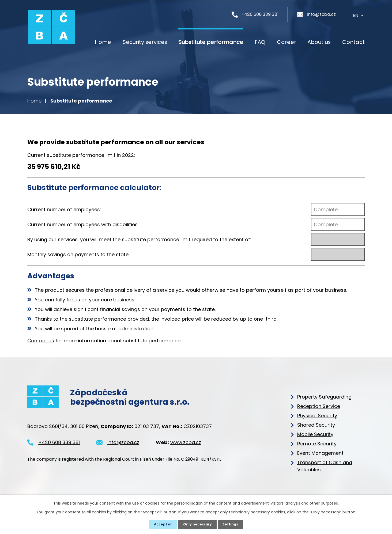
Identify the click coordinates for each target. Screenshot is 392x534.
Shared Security (316, 425)
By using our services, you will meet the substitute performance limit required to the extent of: (139, 239)
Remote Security (317, 444)
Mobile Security (315, 434)
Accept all (163, 524)
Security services (145, 42)
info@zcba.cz (123, 446)
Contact (353, 42)
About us (319, 42)
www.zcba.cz (186, 446)
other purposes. (324, 503)
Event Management (320, 453)
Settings (231, 524)
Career (287, 42)
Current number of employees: (64, 209)
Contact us (41, 341)
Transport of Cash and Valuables (325, 466)
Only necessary (197, 524)
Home (103, 42)
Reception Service (319, 406)
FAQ (260, 42)
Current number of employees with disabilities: (83, 224)
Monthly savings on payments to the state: (78, 254)
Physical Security (317, 416)
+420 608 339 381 (59, 446)
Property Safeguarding (324, 397)
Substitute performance (211, 42)
